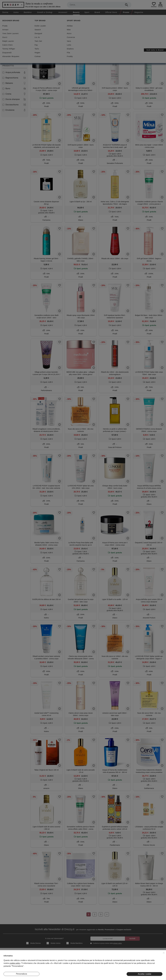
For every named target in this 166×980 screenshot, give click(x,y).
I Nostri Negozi (54, 961)
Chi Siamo (7, 957)
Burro (14, 89)
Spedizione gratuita (75, 32)
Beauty (76, 12)
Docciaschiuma (14, 105)
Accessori (63, 12)
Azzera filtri (48, 44)
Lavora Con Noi (9, 968)
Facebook (150, 961)
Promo (126, 12)
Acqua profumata (14, 72)
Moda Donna (33, 943)
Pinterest (150, 968)
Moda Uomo (54, 943)
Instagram (150, 957)
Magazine (139, 12)
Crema (14, 94)
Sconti (37, 32)
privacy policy (118, 943)
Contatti (6, 964)
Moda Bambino (74, 943)
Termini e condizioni (101, 957)
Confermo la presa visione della (107, 943)
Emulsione (14, 110)
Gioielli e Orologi (45, 12)
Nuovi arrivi (53, 32)
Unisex (7, 58)
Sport (87, 12)
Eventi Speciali (54, 964)
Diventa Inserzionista (11, 961)
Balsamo (14, 83)
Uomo (16, 12)
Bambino (28, 12)
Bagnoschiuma (14, 78)
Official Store (111, 12)
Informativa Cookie (100, 964)
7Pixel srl (80, 977)
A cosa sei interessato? (54, 938)
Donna (5, 12)
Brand (97, 12)
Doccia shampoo (14, 99)
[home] (2, 17)
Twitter (149, 964)
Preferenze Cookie (100, 968)
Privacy (96, 961)
